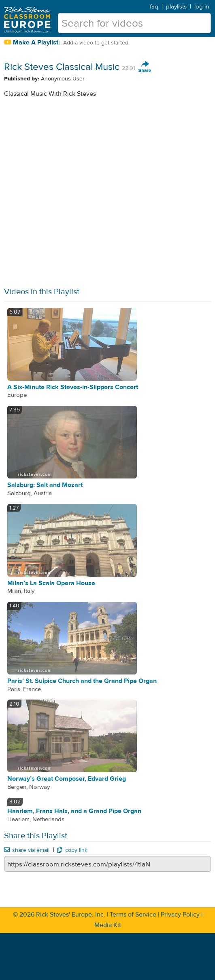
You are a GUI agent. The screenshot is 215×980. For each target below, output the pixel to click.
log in (202, 7)
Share (145, 67)
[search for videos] (134, 23)
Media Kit (108, 925)
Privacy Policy (180, 915)
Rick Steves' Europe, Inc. (71, 915)
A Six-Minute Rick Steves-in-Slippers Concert (73, 387)
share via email (27, 850)
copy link (72, 850)
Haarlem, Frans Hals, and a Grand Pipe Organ (74, 811)
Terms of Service (133, 915)
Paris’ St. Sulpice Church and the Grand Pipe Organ (82, 681)
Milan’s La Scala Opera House (51, 583)
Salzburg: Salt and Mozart (45, 485)
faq (154, 7)
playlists (176, 7)
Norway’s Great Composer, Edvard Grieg (67, 779)
